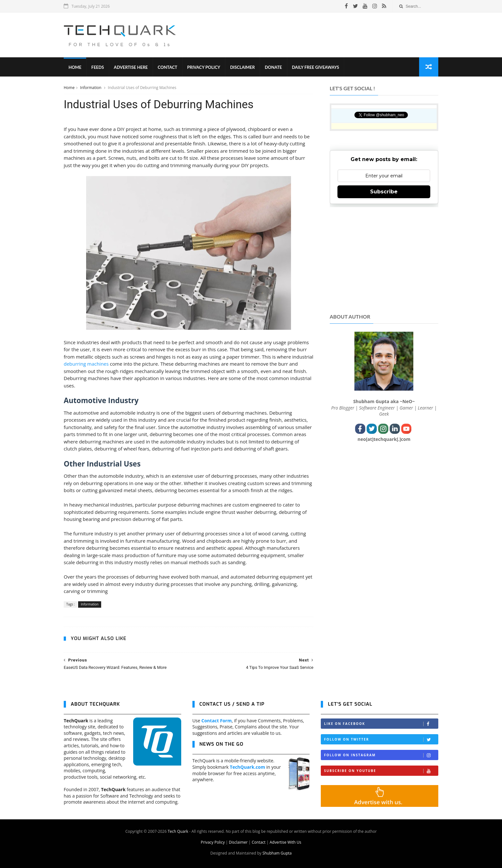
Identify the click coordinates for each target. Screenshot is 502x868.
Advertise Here (131, 67)
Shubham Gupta (277, 853)
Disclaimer (243, 67)
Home (75, 67)
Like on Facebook (381, 724)
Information (91, 88)
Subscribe (384, 192)
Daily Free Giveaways (316, 67)
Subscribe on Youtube (381, 771)
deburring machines (86, 364)
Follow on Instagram (381, 755)
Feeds (97, 67)
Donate (273, 67)
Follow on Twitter (381, 739)
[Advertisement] (322, 35)
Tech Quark (178, 831)
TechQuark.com (247, 767)
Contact (168, 67)
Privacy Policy (204, 67)
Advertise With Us (285, 842)
